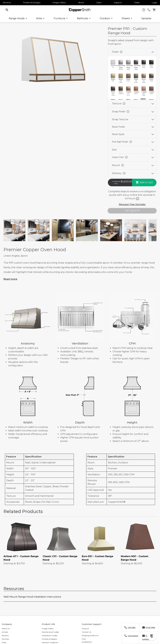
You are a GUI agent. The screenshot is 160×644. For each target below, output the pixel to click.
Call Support (133, 636)
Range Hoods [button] (17, 18)
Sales (99, 2)
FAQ (84, 639)
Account (85, 629)
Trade (137, 2)
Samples (146, 18)
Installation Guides (49, 635)
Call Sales (132, 627)
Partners (5, 639)
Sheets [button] (126, 18)
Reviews (7, 2)
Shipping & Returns (90, 635)
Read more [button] (10, 279)
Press (4, 642)
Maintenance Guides (50, 632)
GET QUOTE (132, 211)
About (81, 2)
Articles (5, 632)
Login (154, 2)
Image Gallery (59, 2)
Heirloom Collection (50, 642)
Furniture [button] (60, 18)
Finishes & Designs (32, 2)
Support (118, 2)
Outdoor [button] (105, 18)
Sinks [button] (39, 18)
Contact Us (86, 632)
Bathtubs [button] (83, 18)
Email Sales (150, 627)
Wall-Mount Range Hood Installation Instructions (32, 597)
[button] (7, 10)
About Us (6, 629)
